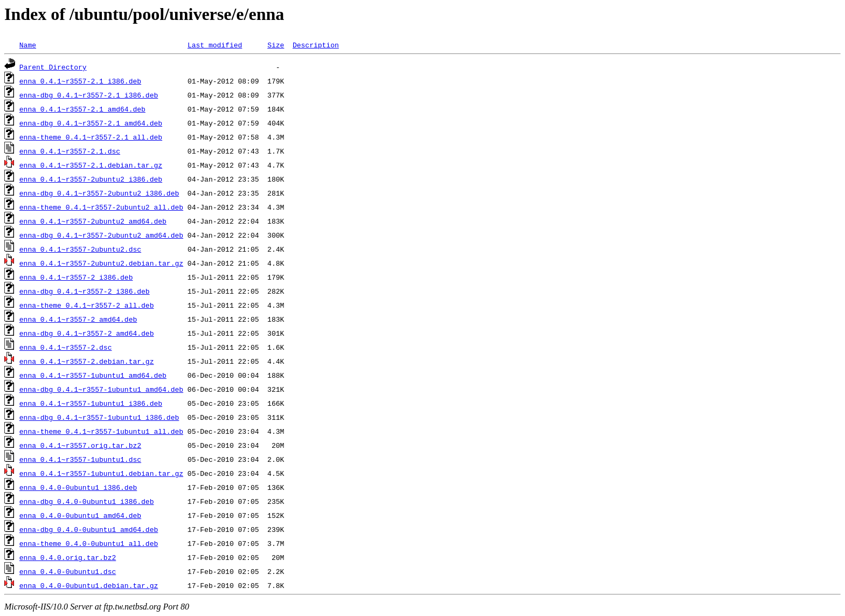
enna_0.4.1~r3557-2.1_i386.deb (80, 81)
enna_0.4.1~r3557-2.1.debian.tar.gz (91, 165)
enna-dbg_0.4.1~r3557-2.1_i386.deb (89, 95)
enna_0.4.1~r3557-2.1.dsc (70, 151)
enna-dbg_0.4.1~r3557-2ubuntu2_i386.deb (99, 193)
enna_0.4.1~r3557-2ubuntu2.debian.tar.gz (101, 263)
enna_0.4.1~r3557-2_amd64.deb (78, 319)
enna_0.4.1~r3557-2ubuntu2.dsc (80, 249)
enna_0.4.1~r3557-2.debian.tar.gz (87, 361)
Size (276, 45)
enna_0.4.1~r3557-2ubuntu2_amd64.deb (93, 221)
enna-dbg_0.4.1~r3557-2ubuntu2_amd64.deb (101, 235)
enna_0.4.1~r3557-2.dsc (66, 347)
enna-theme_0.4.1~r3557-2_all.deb (87, 305)
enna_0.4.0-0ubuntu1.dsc (68, 571)
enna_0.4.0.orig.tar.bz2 (68, 557)
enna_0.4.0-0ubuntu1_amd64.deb (80, 515)
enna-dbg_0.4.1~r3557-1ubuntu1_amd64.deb (101, 389)
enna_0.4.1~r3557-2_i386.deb (76, 277)
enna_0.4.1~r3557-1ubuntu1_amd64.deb (93, 375)
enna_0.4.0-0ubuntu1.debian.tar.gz (89, 585)
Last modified (215, 45)
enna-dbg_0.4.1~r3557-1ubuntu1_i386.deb (99, 417)
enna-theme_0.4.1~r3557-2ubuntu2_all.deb (101, 207)
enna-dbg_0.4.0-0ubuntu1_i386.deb (87, 501)
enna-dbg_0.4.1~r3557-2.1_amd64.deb (91, 123)
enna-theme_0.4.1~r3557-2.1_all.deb (91, 137)
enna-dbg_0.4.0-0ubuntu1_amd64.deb (89, 529)
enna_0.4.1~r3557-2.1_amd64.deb (82, 109)
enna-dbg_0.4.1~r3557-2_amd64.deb (87, 333)
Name (28, 45)
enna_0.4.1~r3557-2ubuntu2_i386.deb (91, 179)
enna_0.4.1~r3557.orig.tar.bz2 (80, 445)
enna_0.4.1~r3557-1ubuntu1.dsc (80, 459)
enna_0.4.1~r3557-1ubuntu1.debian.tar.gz (101, 473)
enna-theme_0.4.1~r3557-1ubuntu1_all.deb (101, 431)
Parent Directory (53, 67)
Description (316, 45)
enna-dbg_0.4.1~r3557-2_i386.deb (85, 291)
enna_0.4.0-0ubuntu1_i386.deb (78, 487)
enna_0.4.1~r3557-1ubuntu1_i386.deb (91, 403)
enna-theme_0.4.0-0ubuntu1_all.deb (89, 543)
